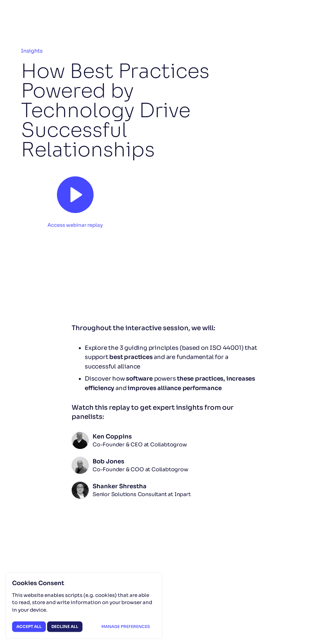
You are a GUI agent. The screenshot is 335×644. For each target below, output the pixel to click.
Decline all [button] (65, 626)
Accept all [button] (29, 626)
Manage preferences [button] (126, 626)
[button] (75, 200)
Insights (32, 51)
